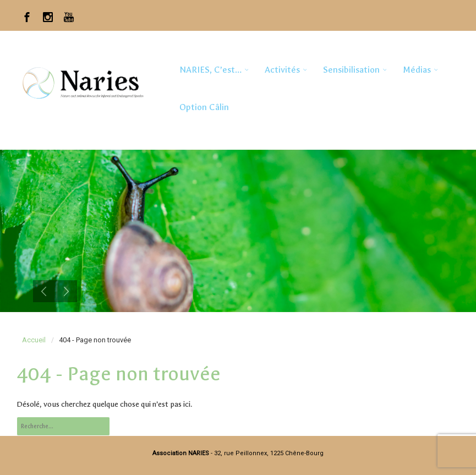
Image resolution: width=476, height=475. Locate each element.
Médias (417, 70)
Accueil (34, 340)
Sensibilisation (351, 70)
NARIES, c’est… (210, 70)
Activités (282, 70)
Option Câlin (204, 107)
